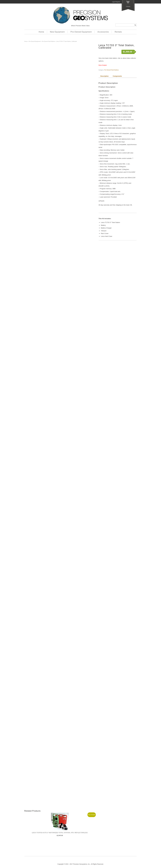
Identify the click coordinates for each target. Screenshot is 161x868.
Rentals (118, 32)
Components (117, 76)
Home (41, 32)
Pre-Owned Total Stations (48, 41)
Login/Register (116, 2)
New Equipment (57, 32)
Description (104, 76)
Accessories (103, 32)
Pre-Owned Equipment (81, 32)
